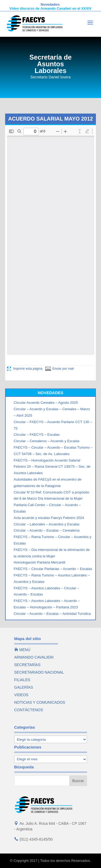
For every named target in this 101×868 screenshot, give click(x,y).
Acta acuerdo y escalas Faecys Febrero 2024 (49, 518)
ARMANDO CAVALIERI (34, 657)
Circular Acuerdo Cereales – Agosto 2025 (46, 403)
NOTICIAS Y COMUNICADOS (40, 702)
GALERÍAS (24, 687)
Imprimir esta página (25, 369)
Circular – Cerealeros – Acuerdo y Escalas (47, 441)
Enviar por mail (60, 369)
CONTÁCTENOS (29, 710)
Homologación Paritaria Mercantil (39, 562)
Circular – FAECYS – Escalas (37, 435)
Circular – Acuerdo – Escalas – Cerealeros (47, 530)
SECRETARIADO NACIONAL (39, 672)
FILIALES (22, 680)
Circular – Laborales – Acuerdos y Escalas (47, 524)
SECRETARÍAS (27, 665)
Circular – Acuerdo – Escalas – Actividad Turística (52, 614)
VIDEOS (21, 695)
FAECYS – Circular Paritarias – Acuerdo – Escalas (53, 569)
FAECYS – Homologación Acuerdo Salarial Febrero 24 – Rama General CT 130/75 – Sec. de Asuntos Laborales (52, 467)
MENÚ (22, 650)
